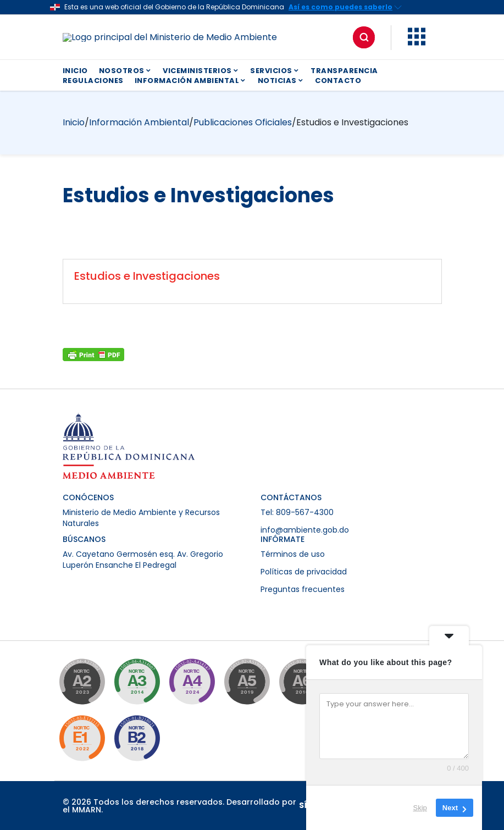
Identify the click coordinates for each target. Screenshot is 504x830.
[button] (417, 43)
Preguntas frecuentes (303, 589)
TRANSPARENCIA (344, 71)
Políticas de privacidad (304, 572)
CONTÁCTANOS (291, 497)
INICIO (75, 71)
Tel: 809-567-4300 (297, 512)
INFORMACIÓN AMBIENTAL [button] (191, 81)
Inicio (74, 122)
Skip (420, 808)
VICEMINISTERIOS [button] (201, 71)
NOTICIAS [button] (281, 81)
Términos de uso (293, 554)
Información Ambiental (139, 122)
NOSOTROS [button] (126, 71)
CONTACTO (338, 81)
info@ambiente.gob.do (305, 530)
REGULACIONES (93, 81)
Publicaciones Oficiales (243, 122)
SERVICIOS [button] (275, 71)
